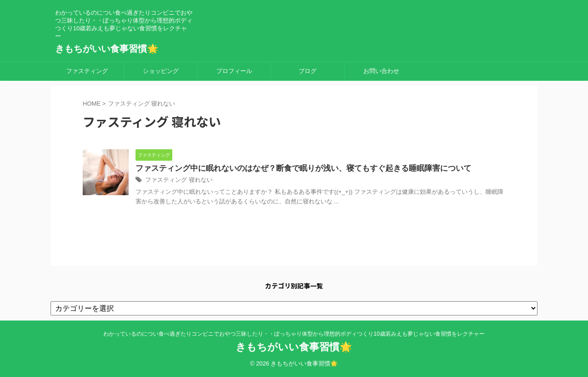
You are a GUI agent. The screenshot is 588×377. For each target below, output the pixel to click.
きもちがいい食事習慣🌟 (107, 49)
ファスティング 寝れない (176, 181)
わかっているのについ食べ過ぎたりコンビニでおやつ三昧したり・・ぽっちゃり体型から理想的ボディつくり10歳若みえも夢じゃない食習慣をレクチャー (294, 334)
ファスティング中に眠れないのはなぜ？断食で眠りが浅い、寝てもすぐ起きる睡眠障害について (294, 169)
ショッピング (161, 71)
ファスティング (87, 71)
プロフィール (234, 71)
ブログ (308, 71)
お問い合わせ (381, 71)
